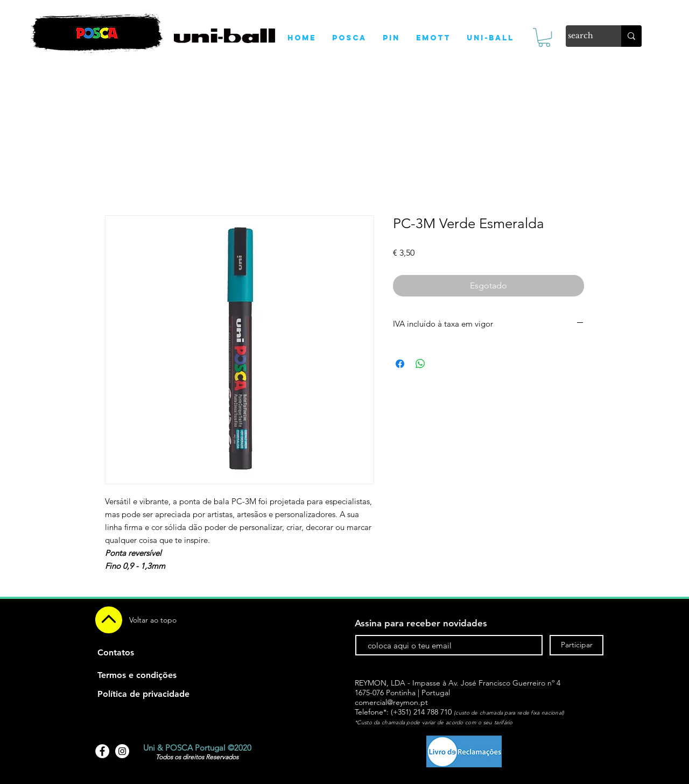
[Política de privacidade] (143, 694)
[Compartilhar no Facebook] (400, 364)
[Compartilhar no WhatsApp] (420, 364)
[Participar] (576, 645)
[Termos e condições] (137, 675)
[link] (544, 37)
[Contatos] (116, 653)
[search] (582, 36)
